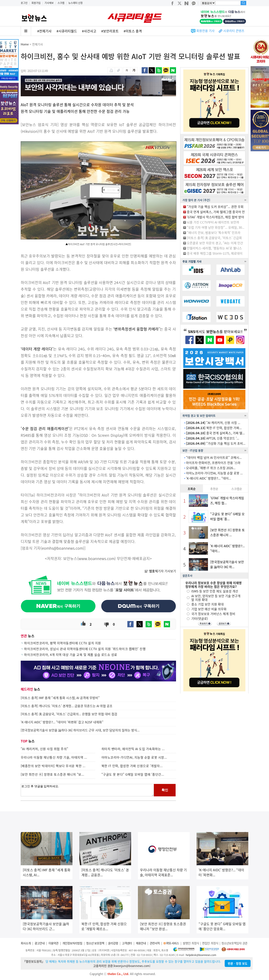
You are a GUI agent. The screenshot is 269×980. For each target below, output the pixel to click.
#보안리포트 (110, 31)
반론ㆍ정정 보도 (238, 963)
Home (25, 44)
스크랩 (61, 3)
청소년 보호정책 (95, 943)
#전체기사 (44, 31)
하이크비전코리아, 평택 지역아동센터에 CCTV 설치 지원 (63, 643)
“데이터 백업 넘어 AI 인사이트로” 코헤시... (214, 458)
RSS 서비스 (173, 943)
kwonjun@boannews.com (132, 966)
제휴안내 (141, 943)
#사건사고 (89, 31)
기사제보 (49, 3)
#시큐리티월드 (67, 31)
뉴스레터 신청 (75, 3)
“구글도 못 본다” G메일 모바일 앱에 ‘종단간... (133, 774)
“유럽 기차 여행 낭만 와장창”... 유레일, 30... (216, 227)
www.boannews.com (97, 558)
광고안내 (40, 943)
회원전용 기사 (205, 31)
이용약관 (53, 943)
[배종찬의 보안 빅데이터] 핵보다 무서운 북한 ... (53, 766)
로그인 (24, 3)
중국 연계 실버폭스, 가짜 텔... (215, 433)
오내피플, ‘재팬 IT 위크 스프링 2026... (211, 468)
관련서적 (155, 943)
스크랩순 (237, 489)
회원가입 (36, 3)
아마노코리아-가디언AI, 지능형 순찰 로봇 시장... (134, 757)
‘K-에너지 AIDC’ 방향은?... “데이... (209, 478)
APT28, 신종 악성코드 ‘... (213, 438)
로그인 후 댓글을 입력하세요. (87, 790)
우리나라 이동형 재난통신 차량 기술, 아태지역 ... (54, 757)
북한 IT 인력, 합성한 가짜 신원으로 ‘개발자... (132, 766)
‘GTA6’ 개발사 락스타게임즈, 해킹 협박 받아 (215, 217)
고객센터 (127, 943)
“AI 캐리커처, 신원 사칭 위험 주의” (45, 749)
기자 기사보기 (160, 571)
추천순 (214, 489)
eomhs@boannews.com (62, 548)
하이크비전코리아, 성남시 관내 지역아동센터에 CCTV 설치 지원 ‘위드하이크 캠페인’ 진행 (85, 649)
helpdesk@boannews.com (201, 955)
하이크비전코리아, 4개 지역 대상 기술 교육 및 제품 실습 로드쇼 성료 (71, 655)
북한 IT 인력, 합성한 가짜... (214, 428)
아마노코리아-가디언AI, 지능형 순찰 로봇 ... (214, 473)
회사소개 (26, 943)
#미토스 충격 (133, 31)
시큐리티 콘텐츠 (234, 31)
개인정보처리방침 (72, 943)
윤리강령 (113, 943)
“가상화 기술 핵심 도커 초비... (216, 443)
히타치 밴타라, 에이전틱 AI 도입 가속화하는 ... (133, 749)
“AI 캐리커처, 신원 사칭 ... (213, 423)
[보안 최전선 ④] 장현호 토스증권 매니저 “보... (52, 774)
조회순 (192, 489)
